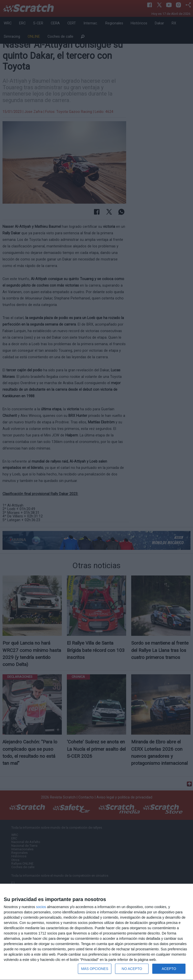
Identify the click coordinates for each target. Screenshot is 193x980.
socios (41, 907)
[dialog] (96, 932)
